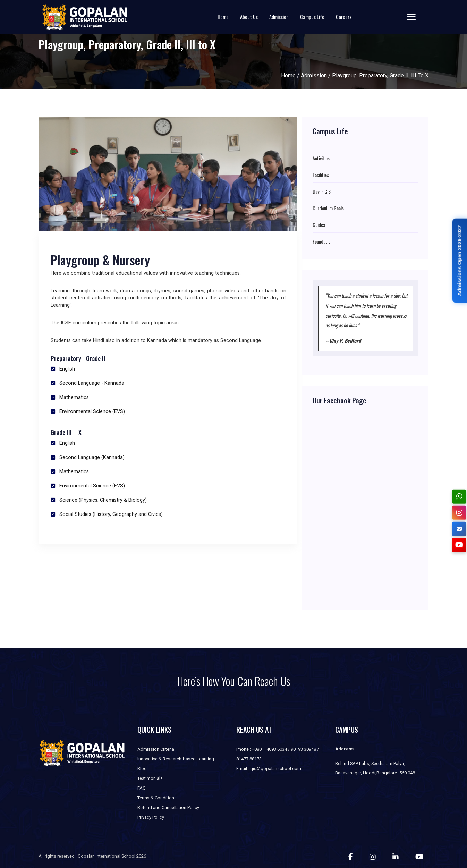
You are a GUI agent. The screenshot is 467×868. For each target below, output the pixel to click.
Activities (321, 158)
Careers (344, 17)
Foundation (322, 241)
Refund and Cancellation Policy (168, 807)
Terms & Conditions (157, 798)
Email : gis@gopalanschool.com (269, 769)
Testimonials (150, 778)
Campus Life (312, 17)
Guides (319, 225)
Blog (142, 769)
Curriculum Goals (328, 208)
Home (223, 17)
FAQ (142, 788)
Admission (279, 17)
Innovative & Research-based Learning (176, 759)
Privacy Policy (151, 817)
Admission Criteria (156, 749)
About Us (249, 17)
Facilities (321, 175)
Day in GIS (322, 192)
